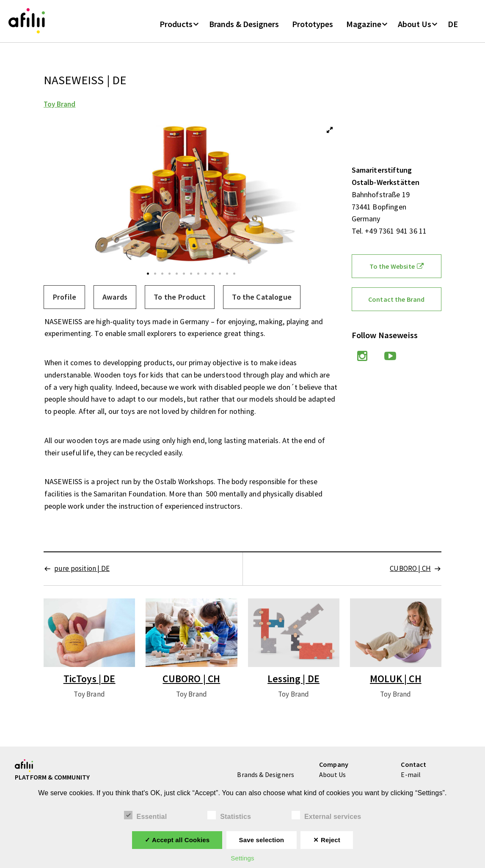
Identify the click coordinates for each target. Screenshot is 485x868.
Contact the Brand (397, 300)
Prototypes (313, 25)
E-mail (411, 776)
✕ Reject (327, 840)
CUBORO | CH (410, 570)
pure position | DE (82, 570)
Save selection (262, 840)
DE (453, 25)
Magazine (364, 25)
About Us (415, 25)
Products (176, 25)
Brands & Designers (244, 25)
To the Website (397, 267)
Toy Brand (59, 105)
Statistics (229, 816)
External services (326, 816)
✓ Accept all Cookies (177, 840)
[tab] (64, 298)
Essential (146, 816)
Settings (242, 858)
